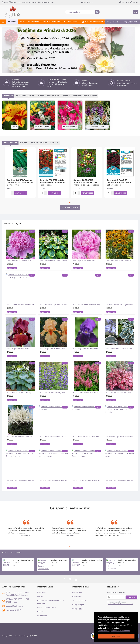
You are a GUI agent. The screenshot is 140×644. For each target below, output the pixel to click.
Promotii (54, 143)
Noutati (24, 143)
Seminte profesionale (98, 126)
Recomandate (10, 143)
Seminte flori (53, 96)
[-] (12, 194)
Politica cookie (104, 631)
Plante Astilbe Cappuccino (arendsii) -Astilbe (21, 436)
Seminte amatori (42, 126)
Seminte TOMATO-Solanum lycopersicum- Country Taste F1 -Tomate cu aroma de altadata (59, 560)
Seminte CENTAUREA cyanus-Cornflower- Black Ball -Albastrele (119, 182)
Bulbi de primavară (25, 96)
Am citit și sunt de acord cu (120, 603)
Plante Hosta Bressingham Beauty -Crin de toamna (21, 392)
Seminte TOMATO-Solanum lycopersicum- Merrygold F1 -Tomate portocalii (87, 480)
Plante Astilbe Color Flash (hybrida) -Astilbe (120, 392)
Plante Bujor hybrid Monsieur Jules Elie (21, 260)
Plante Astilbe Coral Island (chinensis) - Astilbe (87, 392)
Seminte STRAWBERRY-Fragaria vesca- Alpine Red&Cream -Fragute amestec (120, 304)
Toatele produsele (69, 207)
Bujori (41, 96)
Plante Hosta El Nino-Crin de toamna (119, 348)
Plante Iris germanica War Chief (18, 348)
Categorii (8, 96)
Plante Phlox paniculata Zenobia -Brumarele (54, 436)
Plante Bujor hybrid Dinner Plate (84, 260)
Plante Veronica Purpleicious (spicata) (86, 304)
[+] (12, 192)
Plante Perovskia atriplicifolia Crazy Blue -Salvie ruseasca (54, 304)
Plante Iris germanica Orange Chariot (53, 348)
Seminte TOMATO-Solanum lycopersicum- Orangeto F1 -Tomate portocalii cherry (54, 480)
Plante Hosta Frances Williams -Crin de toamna (54, 260)
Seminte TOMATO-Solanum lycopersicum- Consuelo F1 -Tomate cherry (120, 480)
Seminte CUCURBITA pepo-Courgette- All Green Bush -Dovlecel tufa (20, 182)
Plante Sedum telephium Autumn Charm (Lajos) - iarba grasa (21, 304)
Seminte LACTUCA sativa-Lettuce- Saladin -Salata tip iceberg (92, 560)
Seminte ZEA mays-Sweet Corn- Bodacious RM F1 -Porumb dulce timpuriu (120, 436)
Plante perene (70, 126)
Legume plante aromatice (85, 96)
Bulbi (15, 126)
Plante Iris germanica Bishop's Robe (85, 348)
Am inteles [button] (116, 636)
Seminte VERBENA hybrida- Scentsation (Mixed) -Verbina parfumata (127, 560)
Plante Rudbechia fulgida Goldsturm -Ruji (120, 260)
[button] (131, 631)
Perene (66, 96)
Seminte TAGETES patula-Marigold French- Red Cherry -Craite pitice (54, 182)
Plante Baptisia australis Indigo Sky (52, 392)
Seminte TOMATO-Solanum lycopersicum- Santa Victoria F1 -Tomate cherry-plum (21, 480)
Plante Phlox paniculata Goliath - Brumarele (87, 436)
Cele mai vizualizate (12, 553)
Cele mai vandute (39, 143)
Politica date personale (120, 631)
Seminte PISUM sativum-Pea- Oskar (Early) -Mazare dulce (23, 560)
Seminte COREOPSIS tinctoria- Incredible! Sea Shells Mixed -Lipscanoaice (86, 182)
